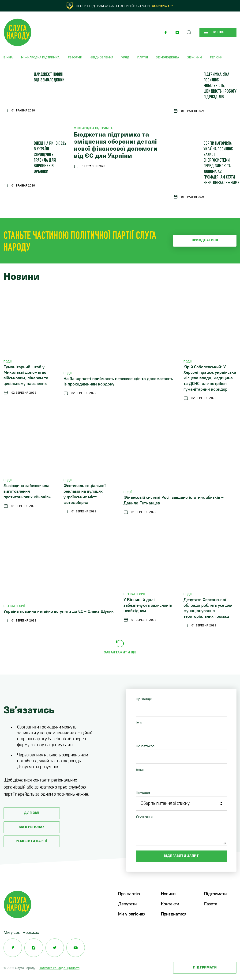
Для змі (32, 813)
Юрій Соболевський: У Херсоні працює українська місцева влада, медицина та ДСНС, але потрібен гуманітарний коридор (210, 378)
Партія (143, 58)
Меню (214, 32)
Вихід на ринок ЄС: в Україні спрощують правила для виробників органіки (50, 158)
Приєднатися (205, 240)
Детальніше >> (163, 6)
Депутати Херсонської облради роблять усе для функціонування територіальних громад (208, 608)
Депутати (127, 904)
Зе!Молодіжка (168, 58)
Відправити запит (181, 856)
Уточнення (144, 816)
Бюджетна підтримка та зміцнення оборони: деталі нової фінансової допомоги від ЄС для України (116, 146)
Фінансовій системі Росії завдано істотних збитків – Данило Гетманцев (174, 501)
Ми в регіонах (32, 827)
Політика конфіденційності (59, 967)
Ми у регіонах (132, 914)
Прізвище (144, 699)
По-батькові (146, 746)
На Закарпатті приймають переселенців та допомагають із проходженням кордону (118, 382)
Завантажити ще (120, 653)
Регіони (216, 58)
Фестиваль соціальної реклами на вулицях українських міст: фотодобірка (85, 494)
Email (140, 769)
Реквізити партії (32, 841)
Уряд (125, 58)
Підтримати (215, 894)
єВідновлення (102, 58)
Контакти (170, 904)
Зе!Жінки (195, 58)
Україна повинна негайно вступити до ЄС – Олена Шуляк (59, 612)
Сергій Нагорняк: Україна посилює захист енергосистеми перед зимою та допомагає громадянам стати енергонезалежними (221, 164)
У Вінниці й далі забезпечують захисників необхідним (148, 606)
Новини (168, 894)
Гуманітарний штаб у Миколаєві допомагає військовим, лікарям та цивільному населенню (26, 376)
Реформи (75, 58)
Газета (211, 904)
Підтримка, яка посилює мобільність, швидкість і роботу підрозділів (220, 86)
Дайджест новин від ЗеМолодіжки (49, 78)
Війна (8, 58)
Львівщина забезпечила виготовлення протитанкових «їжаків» (27, 492)
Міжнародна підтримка (40, 58)
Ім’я (139, 723)
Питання (143, 793)
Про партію (129, 894)
